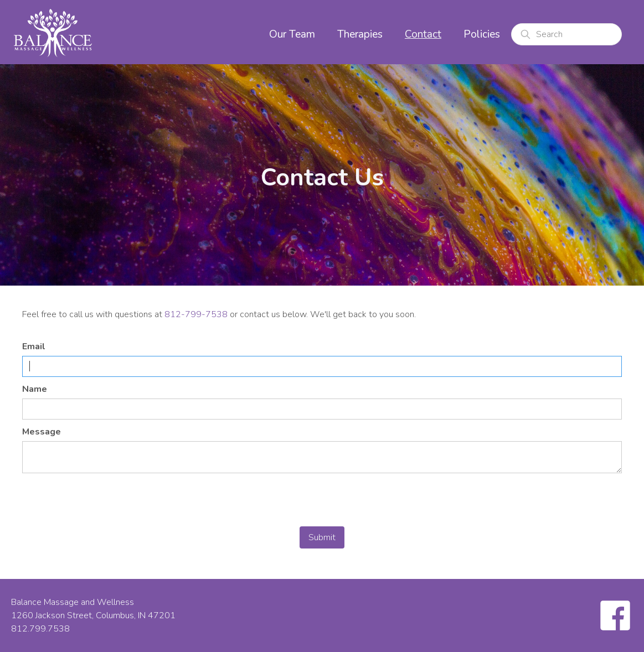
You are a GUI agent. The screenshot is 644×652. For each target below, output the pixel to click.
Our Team (292, 34)
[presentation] (106, 500)
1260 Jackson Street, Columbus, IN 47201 (93, 615)
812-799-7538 (196, 314)
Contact (423, 34)
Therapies (360, 34)
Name (35, 389)
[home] (53, 32)
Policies (482, 34)
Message (42, 432)
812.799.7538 (40, 629)
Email (34, 346)
